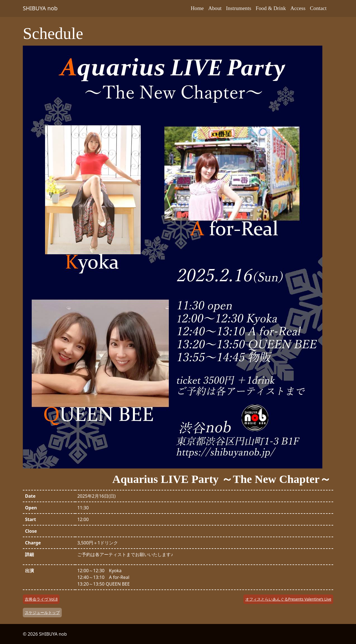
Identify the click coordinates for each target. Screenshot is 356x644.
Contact (318, 8)
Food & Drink (271, 8)
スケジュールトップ (42, 612)
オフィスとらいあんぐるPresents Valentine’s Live (288, 599)
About (215, 8)
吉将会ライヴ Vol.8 (41, 599)
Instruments (239, 8)
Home (197, 8)
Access (298, 8)
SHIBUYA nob (40, 8)
